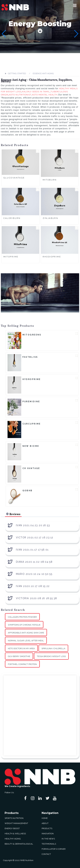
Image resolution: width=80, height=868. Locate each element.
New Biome (31, 446)
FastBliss (30, 357)
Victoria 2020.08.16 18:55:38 (36, 598)
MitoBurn (50, 180)
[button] (75, 5)
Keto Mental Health (45, 95)
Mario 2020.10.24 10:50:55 (34, 574)
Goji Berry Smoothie (19, 656)
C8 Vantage (31, 468)
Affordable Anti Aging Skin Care (26, 633)
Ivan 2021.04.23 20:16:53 (33, 525)
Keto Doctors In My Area (21, 648)
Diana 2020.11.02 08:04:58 (34, 562)
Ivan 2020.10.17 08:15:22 (33, 586)
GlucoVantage (14, 178)
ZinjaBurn (50, 218)
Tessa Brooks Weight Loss (51, 656)
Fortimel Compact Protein (22, 664)
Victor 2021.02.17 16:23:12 (35, 538)
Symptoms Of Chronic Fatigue (24, 625)
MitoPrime (11, 257)
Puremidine (31, 402)
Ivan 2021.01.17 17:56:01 (32, 550)
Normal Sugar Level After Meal (26, 641)
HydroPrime (32, 379)
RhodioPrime (52, 257)
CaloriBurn (12, 218)
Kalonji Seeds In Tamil (36, 92)
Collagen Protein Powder (22, 617)
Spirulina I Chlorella (53, 648)
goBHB (27, 491)
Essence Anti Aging (43, 73)
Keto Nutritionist (20, 95)
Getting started (17, 73)
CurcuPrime (32, 424)
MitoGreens (32, 335)
